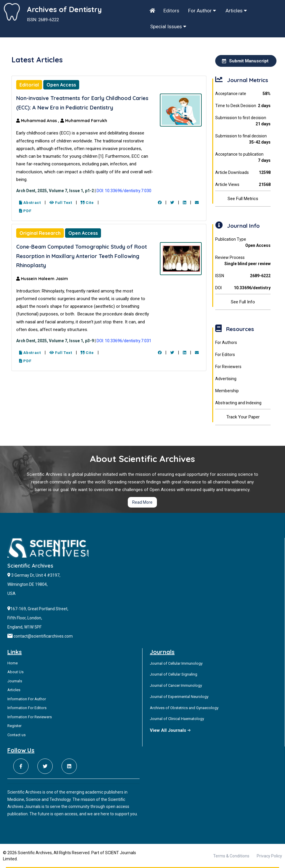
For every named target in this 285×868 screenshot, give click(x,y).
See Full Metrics (243, 199)
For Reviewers (228, 367)
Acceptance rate (243, 94)
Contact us (16, 735)
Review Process (243, 261)
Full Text (61, 203)
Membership (227, 391)
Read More (142, 502)
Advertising (226, 379)
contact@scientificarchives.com (43, 636)
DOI (243, 288)
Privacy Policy (269, 856)
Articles (236, 11)
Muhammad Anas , (38, 121)
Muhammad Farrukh (84, 121)
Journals (15, 681)
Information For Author (27, 699)
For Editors (225, 355)
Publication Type (243, 243)
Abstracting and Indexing (238, 403)
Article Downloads (243, 173)
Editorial (29, 85)
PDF (25, 211)
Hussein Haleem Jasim (42, 279)
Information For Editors (27, 708)
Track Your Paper (243, 417)
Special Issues (168, 26)
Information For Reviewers (30, 717)
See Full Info (243, 302)
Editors (171, 11)
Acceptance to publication (243, 158)
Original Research (40, 233)
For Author (202, 11)
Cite (87, 203)
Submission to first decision (243, 121)
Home (13, 663)
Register (14, 726)
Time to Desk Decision (243, 106)
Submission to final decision (243, 139)
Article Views (243, 185)
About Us (15, 672)
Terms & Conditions (231, 856)
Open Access (61, 85)
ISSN (243, 276)
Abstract (30, 203)
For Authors (226, 342)
